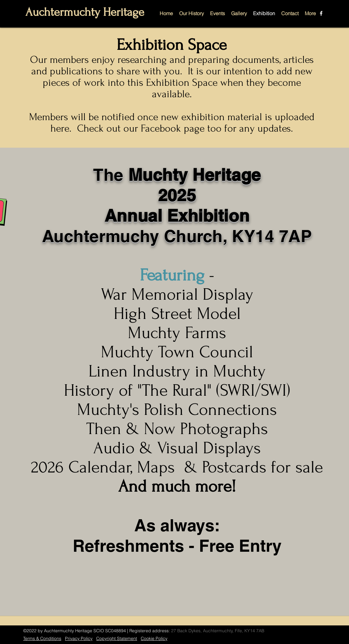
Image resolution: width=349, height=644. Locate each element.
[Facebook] (321, 13)
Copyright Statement (117, 638)
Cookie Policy (154, 638)
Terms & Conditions (42, 638)
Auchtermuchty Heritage (85, 12)
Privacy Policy (79, 638)
